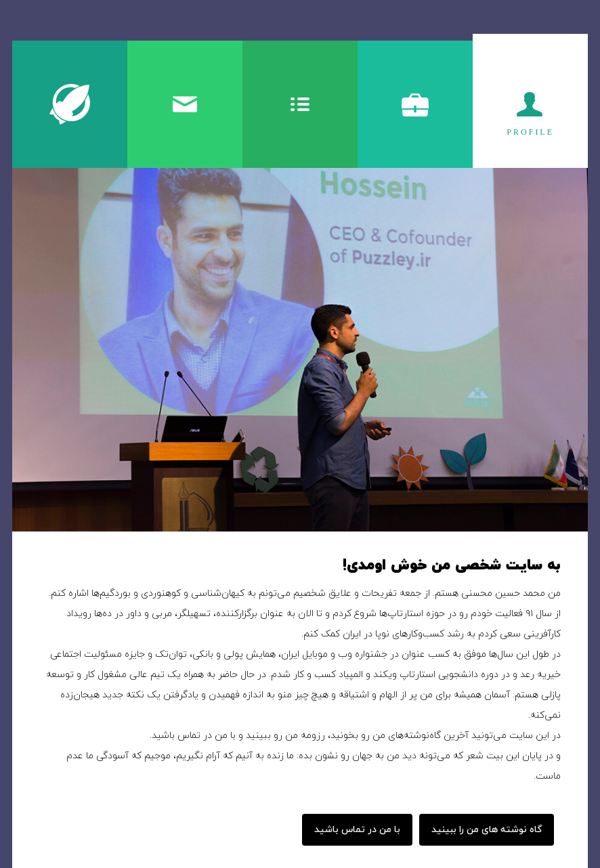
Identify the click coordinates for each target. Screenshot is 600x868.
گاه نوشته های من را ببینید (487, 830)
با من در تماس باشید (357, 830)
